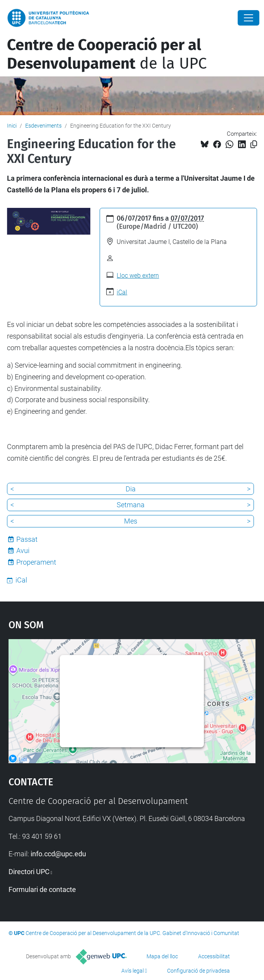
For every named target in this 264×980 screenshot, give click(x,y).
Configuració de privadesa (198, 971)
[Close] (248, 18)
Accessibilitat (214, 956)
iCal (122, 292)
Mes (131, 521)
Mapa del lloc (162, 956)
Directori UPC (29, 872)
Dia (131, 489)
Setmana (131, 505)
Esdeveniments (43, 126)
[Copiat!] (254, 144)
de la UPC (107, 54)
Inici (12, 126)
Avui (23, 550)
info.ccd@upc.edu (58, 854)
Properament (36, 562)
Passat (27, 539)
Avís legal (133, 971)
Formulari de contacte (42, 889)
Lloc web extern (138, 276)
